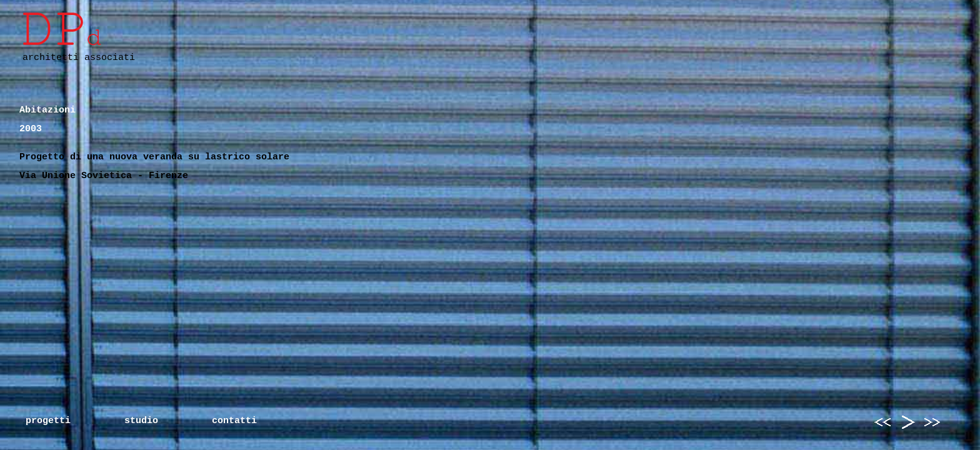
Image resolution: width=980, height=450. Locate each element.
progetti (48, 421)
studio (141, 421)
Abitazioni (47, 110)
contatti (234, 421)
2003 (31, 129)
